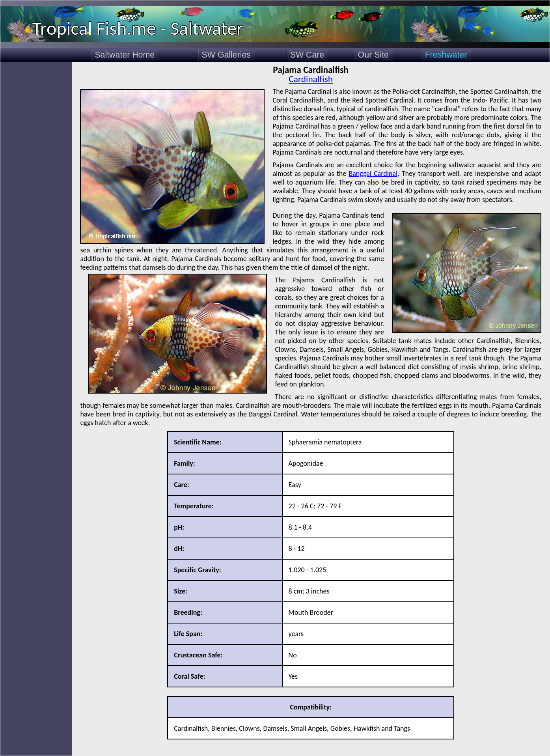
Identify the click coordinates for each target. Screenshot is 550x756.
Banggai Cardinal (373, 174)
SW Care (307, 55)
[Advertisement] (36, 181)
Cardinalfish (311, 79)
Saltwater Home (125, 55)
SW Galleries (226, 55)
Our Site (373, 55)
